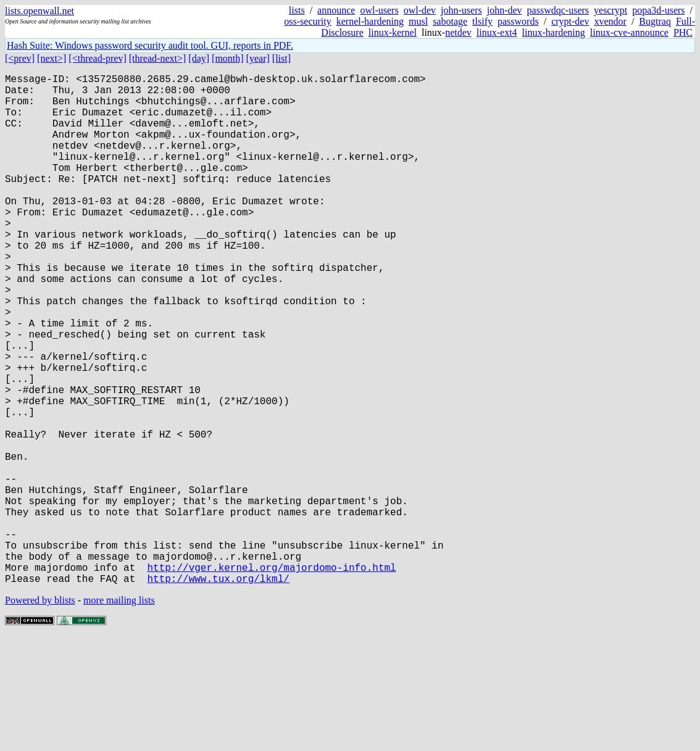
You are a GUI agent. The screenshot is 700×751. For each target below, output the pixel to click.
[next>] (52, 58)
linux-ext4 (497, 32)
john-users (461, 10)
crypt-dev (570, 21)
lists (297, 10)
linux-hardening (554, 32)
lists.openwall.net (40, 11)
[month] (228, 58)
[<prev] (20, 58)
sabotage (450, 21)
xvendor (610, 21)
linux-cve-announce (629, 32)
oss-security (307, 21)
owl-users (379, 10)
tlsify (482, 21)
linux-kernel (393, 32)
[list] (281, 58)
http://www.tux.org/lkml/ (218, 692)
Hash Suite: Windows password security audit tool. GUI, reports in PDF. (150, 45)
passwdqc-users (558, 10)
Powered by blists (40, 714)
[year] (258, 58)
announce (336, 10)
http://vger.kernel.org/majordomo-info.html (271, 678)
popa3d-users (658, 10)
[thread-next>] (158, 58)
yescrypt (610, 10)
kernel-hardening (370, 21)
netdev (458, 32)
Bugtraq (655, 21)
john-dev (505, 10)
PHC (683, 32)
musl (418, 21)
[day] (199, 58)
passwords (518, 21)
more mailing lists (119, 714)
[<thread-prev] (97, 58)
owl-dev (420, 10)
